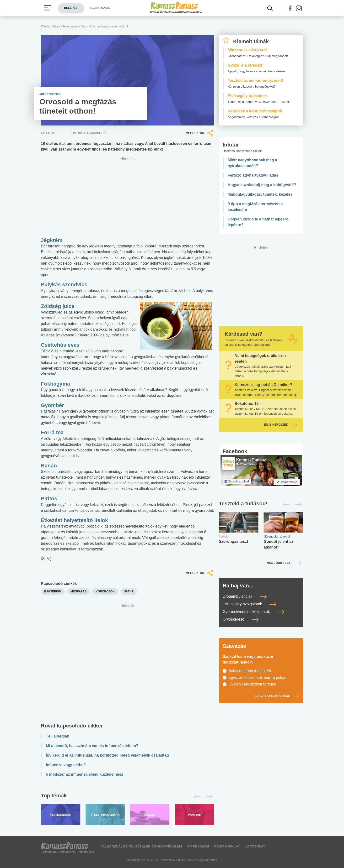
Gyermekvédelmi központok (253, 612)
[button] (290, 8)
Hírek (57, 26)
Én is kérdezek (281, 425)
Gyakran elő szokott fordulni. (253, 684)
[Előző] (196, 797)
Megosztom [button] (200, 133)
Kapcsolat (255, 846)
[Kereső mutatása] (270, 8)
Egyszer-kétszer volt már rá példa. (257, 677)
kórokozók (105, 591)
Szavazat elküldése (277, 696)
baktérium (53, 591)
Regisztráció (99, 8)
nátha (129, 591)
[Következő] (208, 797)
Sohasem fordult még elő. (250, 671)
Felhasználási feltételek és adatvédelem (141, 846)
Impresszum (198, 846)
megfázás (78, 591)
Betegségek (71, 26)
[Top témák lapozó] (127, 797)
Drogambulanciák (245, 596)
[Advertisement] (127, 664)
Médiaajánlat (227, 846)
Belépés (71, 8)
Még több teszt (279, 563)
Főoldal (46, 26)
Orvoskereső (241, 619)
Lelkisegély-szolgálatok (249, 604)
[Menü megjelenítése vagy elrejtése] (48, 8)
